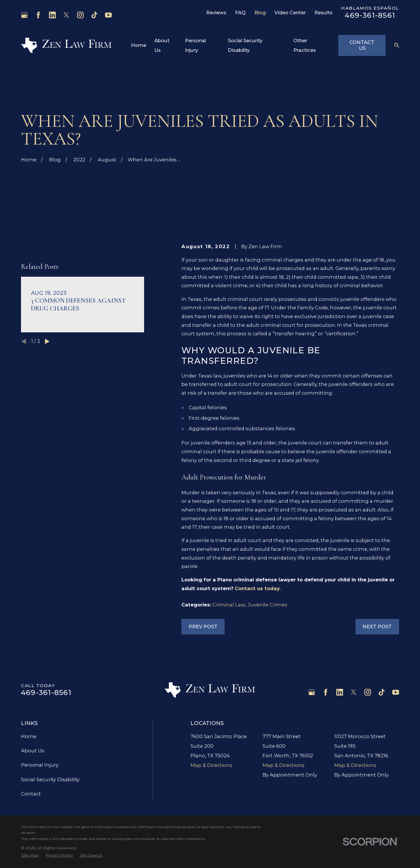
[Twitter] (66, 15)
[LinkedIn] (52, 15)
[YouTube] (108, 15)
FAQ (240, 13)
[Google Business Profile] (24, 15)
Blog (260, 13)
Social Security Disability (50, 779)
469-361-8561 (370, 15)
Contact (31, 794)
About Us (33, 751)
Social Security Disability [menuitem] (245, 45)
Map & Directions (211, 765)
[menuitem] (30, 855)
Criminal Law (229, 605)
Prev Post (203, 627)
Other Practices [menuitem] (305, 45)
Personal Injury (40, 765)
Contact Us (362, 45)
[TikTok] (94, 15)
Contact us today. (258, 588)
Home (29, 736)
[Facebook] (38, 15)
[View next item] (47, 350)
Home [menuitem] (139, 45)
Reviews (216, 13)
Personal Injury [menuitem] (195, 45)
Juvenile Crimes (268, 605)
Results (323, 13)
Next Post (377, 627)
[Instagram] (80, 15)
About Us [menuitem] (162, 45)
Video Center (290, 13)
